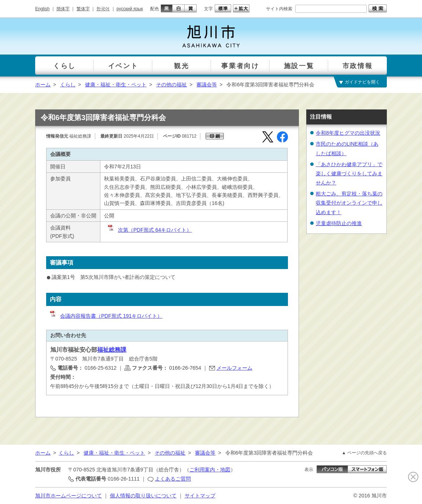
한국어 (103, 9)
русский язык (130, 9)
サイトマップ (200, 496)
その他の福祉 (171, 85)
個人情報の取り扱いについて (143, 496)
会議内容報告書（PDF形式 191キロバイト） (106, 316)
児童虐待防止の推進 (339, 223)
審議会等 (207, 85)
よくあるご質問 (173, 479)
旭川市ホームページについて (69, 496)
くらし (68, 85)
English (42, 9)
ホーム (43, 85)
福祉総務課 (112, 350)
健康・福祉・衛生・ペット (116, 85)
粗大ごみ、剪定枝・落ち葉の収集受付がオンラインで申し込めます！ (349, 203)
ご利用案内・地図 (210, 470)
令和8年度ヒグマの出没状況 (348, 133)
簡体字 (63, 9)
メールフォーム (234, 368)
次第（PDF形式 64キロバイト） (149, 230)
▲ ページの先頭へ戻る (364, 453)
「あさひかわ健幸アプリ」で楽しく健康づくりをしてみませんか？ (349, 173)
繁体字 (83, 9)
